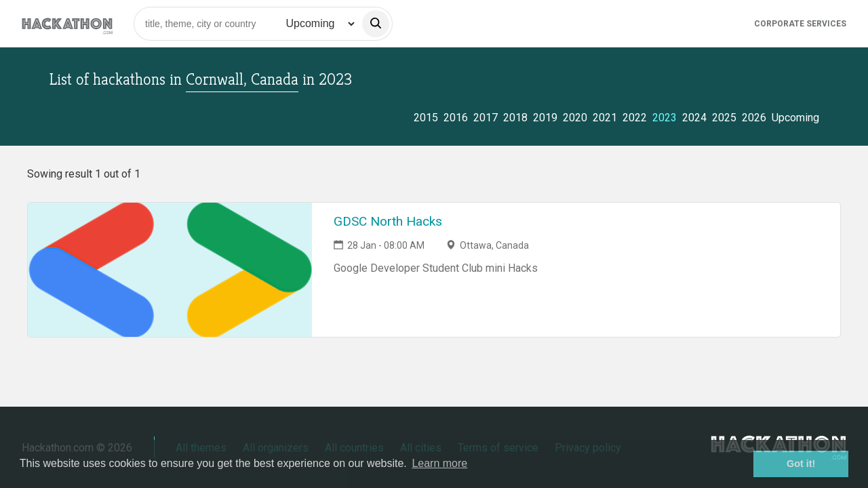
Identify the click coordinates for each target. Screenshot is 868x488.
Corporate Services (800, 24)
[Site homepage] (67, 23)
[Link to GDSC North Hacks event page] (170, 270)
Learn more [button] (439, 463)
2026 (754, 118)
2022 (635, 118)
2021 (605, 118)
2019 (545, 118)
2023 (665, 118)
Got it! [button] (801, 464)
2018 (515, 118)
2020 (575, 118)
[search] (376, 24)
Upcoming (795, 118)
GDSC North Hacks (388, 221)
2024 (694, 118)
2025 (724, 118)
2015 (426, 118)
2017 (486, 118)
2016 (456, 118)
